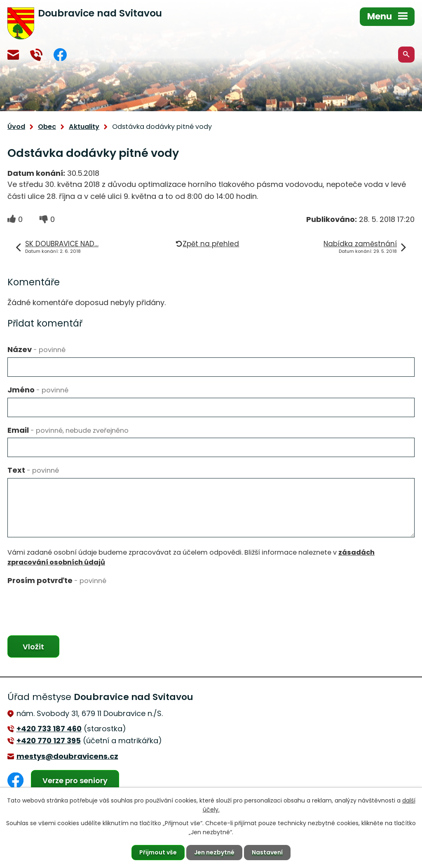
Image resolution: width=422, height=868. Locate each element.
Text (33, 470)
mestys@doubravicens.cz (13, 55)
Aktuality (84, 127)
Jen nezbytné (214, 852)
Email (68, 430)
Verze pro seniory (75, 780)
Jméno (38, 390)
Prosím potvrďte (57, 580)
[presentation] (70, 604)
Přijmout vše (158, 852)
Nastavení (267, 852)
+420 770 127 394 (36, 55)
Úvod (16, 127)
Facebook (60, 55)
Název (36, 349)
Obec (47, 127)
